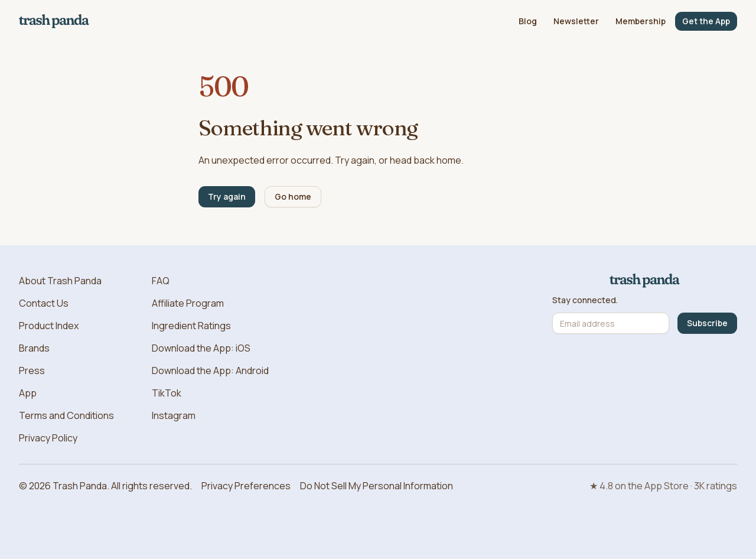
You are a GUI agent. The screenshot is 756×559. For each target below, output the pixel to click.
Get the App (706, 21)
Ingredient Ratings (191, 326)
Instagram (174, 415)
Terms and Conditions (66, 415)
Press (32, 370)
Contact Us (44, 303)
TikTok (167, 393)
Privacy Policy (48, 438)
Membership (641, 21)
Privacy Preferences (246, 486)
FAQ (161, 281)
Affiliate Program (188, 303)
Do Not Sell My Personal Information (377, 486)
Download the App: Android (210, 370)
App (28, 393)
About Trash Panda (60, 281)
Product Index (49, 326)
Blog (528, 21)
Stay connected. (585, 300)
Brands (34, 348)
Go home (293, 196)
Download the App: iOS (201, 348)
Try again (227, 196)
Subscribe (707, 323)
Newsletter (576, 21)
